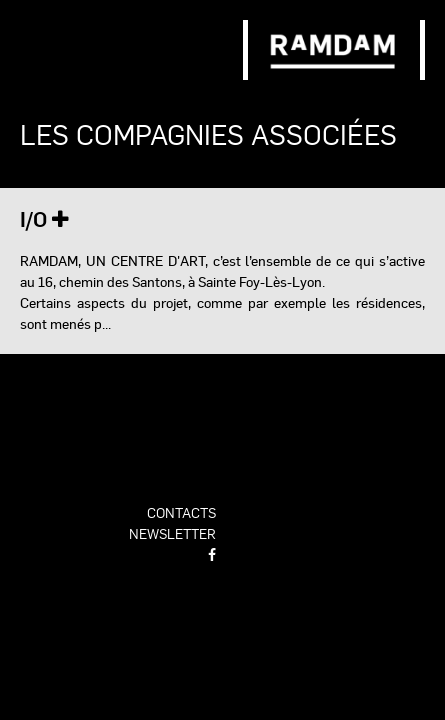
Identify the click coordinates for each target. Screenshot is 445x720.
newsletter (172, 533)
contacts (181, 512)
